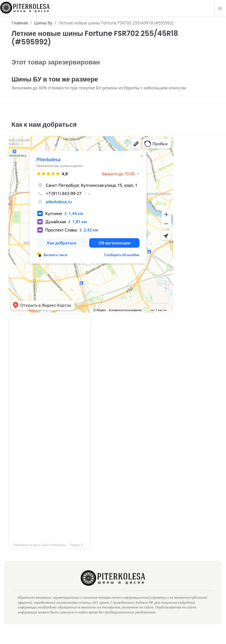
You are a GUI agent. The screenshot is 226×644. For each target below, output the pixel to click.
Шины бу (43, 23)
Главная (20, 23)
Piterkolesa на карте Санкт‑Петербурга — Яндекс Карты (51, 553)
